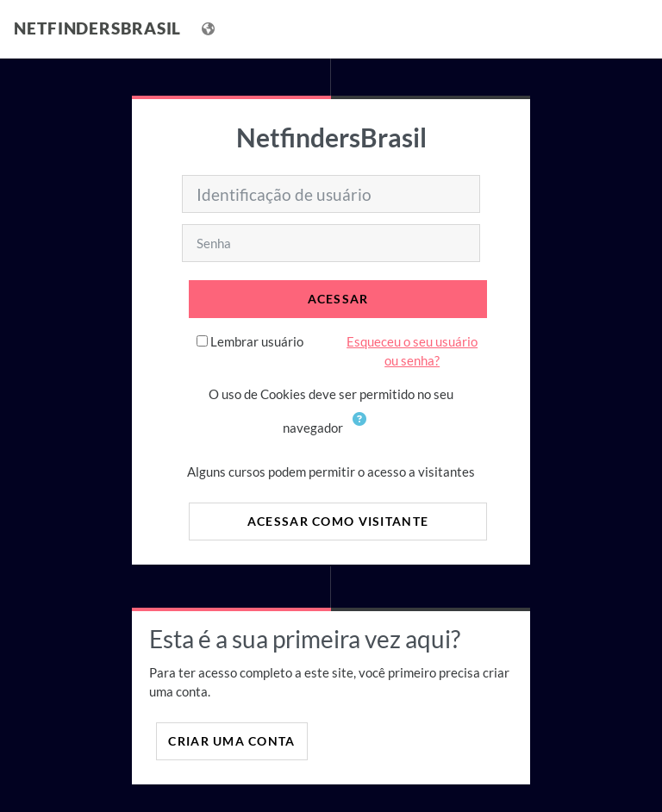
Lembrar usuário (257, 341)
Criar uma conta (231, 741)
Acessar (338, 299)
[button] (363, 429)
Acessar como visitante (338, 521)
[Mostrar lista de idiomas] (210, 29)
